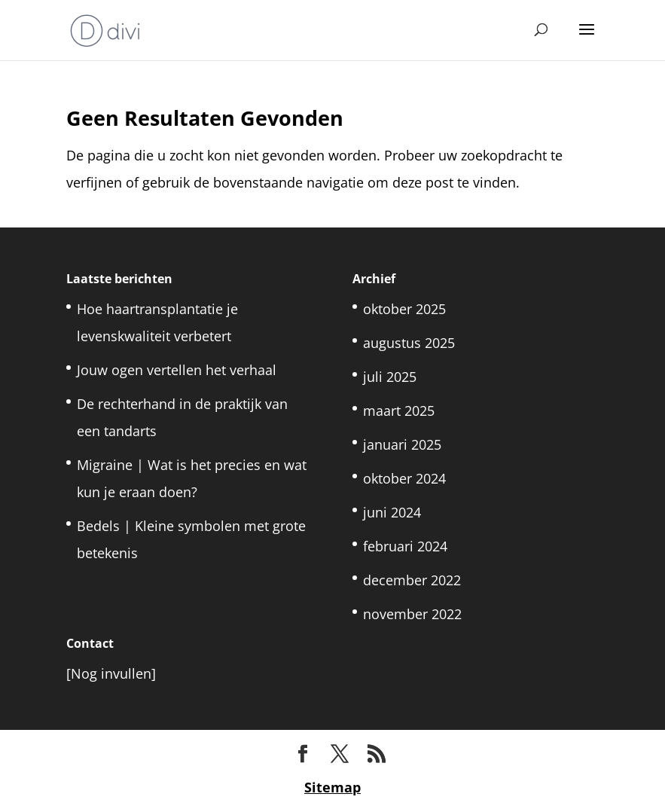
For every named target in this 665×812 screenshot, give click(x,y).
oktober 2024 (404, 478)
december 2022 (412, 580)
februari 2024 (405, 546)
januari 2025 (402, 444)
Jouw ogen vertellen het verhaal (177, 370)
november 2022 (412, 614)
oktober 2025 (404, 309)
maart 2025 (399, 411)
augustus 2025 (409, 343)
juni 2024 (392, 512)
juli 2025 (390, 377)
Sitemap (332, 787)
